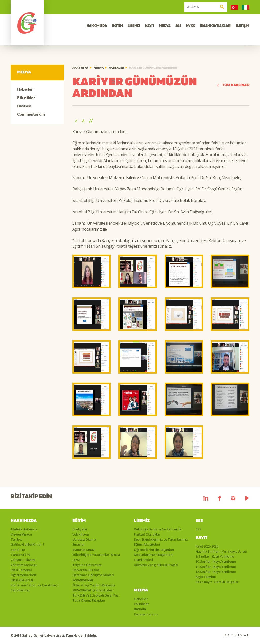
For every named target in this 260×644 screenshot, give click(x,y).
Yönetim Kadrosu (24, 565)
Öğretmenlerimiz (24, 575)
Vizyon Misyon (21, 534)
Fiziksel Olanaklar (147, 534)
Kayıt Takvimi (206, 577)
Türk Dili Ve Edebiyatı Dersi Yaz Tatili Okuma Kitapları (95, 598)
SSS (178, 26)
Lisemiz (142, 521)
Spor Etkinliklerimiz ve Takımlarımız (161, 539)
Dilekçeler (80, 529)
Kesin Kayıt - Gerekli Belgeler (217, 582)
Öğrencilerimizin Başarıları (154, 550)
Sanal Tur (18, 550)
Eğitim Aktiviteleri (147, 544)
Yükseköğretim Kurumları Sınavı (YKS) (96, 557)
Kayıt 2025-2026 (207, 546)
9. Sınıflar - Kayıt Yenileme (215, 556)
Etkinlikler (26, 98)
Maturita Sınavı (84, 550)
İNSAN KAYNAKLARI (215, 26)
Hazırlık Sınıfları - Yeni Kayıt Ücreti (221, 551)
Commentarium (31, 115)
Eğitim (79, 521)
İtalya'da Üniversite (87, 565)
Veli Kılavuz (81, 534)
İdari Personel (21, 570)
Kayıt (201, 538)
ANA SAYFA (80, 68)
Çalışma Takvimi (23, 560)
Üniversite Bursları (86, 570)
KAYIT (150, 26)
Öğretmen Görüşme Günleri (93, 575)
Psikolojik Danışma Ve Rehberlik (157, 529)
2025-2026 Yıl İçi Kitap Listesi (93, 590)
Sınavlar (79, 544)
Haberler (25, 90)
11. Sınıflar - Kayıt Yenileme (216, 567)
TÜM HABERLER (233, 85)
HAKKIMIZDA (97, 26)
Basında (24, 106)
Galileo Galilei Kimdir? (28, 544)
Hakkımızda (23, 521)
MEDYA (165, 26)
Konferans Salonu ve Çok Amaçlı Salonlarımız (35, 588)
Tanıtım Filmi (21, 555)
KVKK (191, 26)
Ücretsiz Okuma (84, 539)
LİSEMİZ (134, 26)
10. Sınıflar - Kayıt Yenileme (216, 561)
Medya (99, 68)
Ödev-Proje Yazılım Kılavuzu (94, 585)
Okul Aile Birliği (22, 580)
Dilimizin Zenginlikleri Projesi (156, 565)
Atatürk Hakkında (24, 529)
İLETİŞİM (243, 26)
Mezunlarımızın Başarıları (153, 555)
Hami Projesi (143, 560)
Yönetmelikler (83, 580)
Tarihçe (17, 539)
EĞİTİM (117, 26)
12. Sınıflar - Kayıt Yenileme (216, 572)
